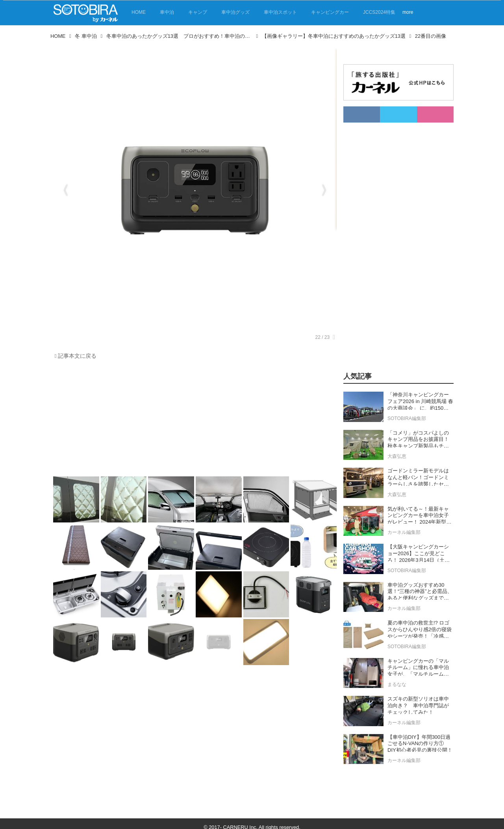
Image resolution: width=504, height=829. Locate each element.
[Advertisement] (193, 420)
